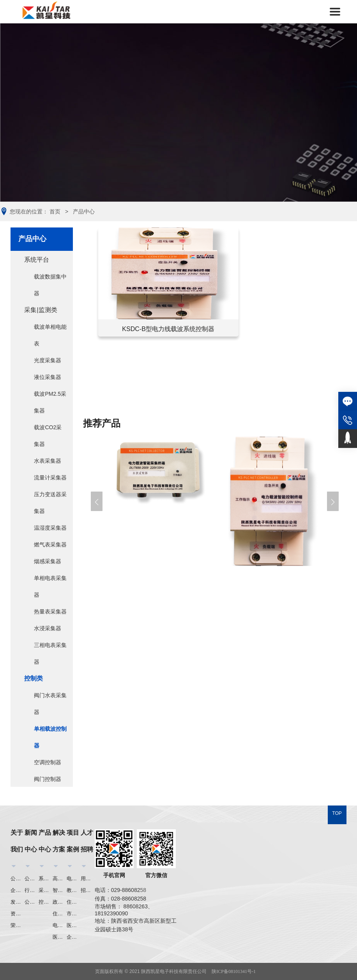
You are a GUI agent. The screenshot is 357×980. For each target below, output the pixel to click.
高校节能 (60, 879)
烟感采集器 (48, 561)
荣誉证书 (18, 925)
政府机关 (60, 902)
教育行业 (74, 890)
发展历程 (18, 902)
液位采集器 (48, 377)
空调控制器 (48, 762)
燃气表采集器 (50, 545)
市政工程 (74, 914)
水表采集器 (48, 461)
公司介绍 (18, 879)
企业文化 (18, 890)
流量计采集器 (50, 478)
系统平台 (37, 260)
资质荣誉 (18, 914)
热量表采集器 (50, 612)
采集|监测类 (41, 310)
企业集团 (74, 937)
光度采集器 (48, 360)
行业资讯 (32, 890)
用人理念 (88, 879)
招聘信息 (88, 890)
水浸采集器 (48, 628)
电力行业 (60, 925)
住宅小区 (60, 914)
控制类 (34, 678)
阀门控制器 (48, 779)
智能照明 (60, 890)
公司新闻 (32, 879)
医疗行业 (60, 937)
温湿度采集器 (50, 528)
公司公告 (32, 902)
